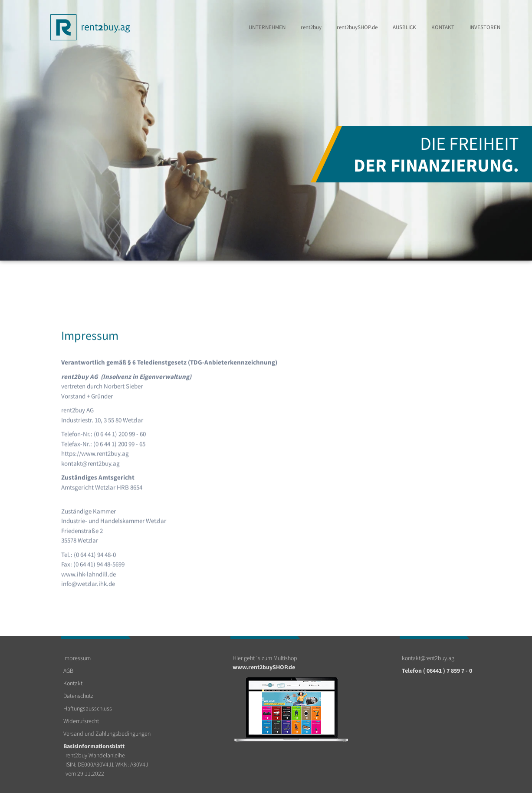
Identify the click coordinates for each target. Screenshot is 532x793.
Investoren (485, 27)
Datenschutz (78, 696)
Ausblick (404, 27)
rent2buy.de (357, 27)
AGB (68, 671)
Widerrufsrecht (81, 721)
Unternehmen (267, 27)
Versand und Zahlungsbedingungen (107, 734)
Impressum (77, 658)
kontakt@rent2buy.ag (428, 658)
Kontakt (443, 27)
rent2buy (311, 27)
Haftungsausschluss (88, 708)
